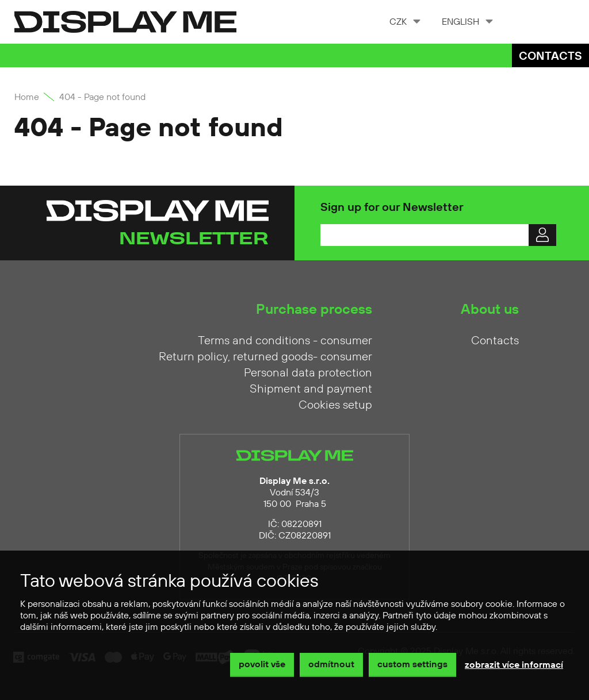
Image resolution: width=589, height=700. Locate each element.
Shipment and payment (311, 389)
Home (27, 97)
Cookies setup (335, 405)
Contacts (550, 57)
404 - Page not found (102, 97)
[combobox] (404, 22)
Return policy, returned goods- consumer (265, 357)
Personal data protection (308, 373)
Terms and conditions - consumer (285, 341)
